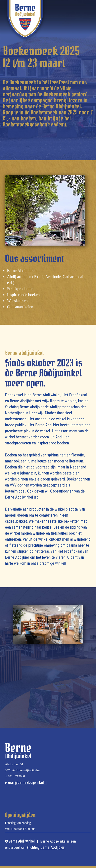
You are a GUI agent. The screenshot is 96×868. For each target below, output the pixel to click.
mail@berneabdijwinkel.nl (28, 782)
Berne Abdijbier (52, 847)
